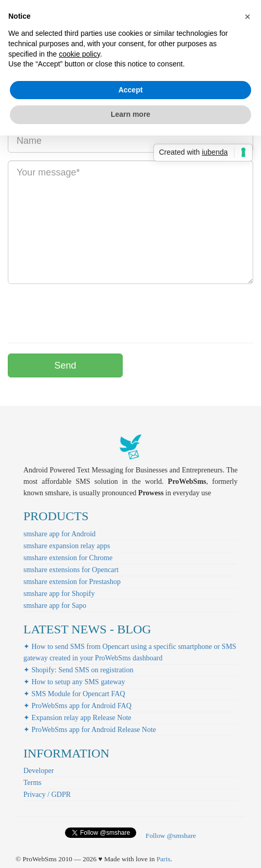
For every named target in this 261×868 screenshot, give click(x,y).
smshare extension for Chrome (68, 558)
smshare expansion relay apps (67, 546)
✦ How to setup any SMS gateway (74, 682)
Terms (32, 783)
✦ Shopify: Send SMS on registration (79, 670)
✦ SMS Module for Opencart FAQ (74, 694)
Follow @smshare (171, 836)
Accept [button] (131, 90)
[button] (247, 17)
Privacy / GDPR (47, 795)
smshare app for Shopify (59, 594)
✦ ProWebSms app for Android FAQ (77, 706)
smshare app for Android (60, 534)
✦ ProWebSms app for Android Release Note (90, 730)
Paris (164, 859)
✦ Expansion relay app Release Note (77, 718)
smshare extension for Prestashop (72, 582)
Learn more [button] (130, 114)
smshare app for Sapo (55, 606)
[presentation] (87, 312)
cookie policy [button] (79, 54)
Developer (38, 771)
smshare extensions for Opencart (71, 570)
